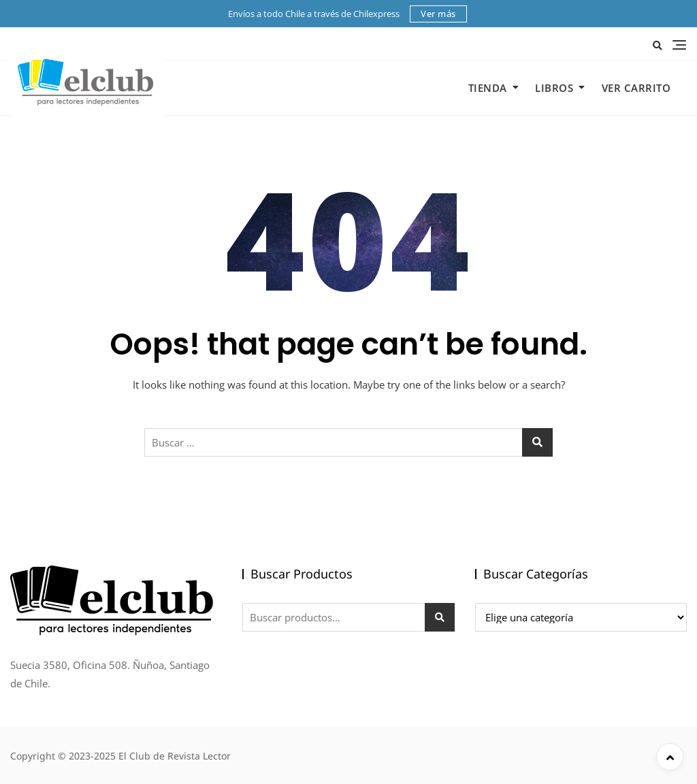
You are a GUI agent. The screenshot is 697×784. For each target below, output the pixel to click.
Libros (554, 88)
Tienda (488, 88)
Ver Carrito (636, 88)
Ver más (438, 14)
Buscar (440, 617)
